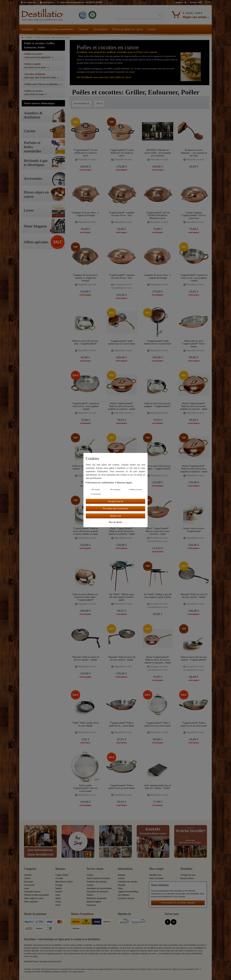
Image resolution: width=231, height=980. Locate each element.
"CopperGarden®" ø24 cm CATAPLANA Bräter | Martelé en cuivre (158, 215)
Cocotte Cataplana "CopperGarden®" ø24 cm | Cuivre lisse (194, 215)
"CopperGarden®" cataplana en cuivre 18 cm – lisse (122, 214)
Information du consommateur (99, 888)
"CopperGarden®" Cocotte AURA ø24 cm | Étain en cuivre (86, 153)
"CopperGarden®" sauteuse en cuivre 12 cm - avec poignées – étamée (194, 278)
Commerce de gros (126, 898)
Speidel (59, 888)
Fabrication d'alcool (32, 892)
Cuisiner (83, 29)
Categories (30, 869)
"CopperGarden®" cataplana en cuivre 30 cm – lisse (122, 276)
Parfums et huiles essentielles (56, 29)
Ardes (58, 895)
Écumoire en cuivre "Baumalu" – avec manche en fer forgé (194, 153)
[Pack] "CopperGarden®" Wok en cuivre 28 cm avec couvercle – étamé (158, 531)
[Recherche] (160, 15)
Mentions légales (94, 902)
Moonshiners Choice (64, 882)
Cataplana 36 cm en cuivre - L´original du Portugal (158, 276)
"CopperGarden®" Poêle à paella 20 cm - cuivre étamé (122, 724)
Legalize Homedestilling (128, 892)
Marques (60, 869)
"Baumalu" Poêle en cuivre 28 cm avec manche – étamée (122, 659)
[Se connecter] (28, 3)
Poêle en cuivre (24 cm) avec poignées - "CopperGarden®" (158, 405)
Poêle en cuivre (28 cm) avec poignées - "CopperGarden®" (158, 467)
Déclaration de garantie (96, 898)
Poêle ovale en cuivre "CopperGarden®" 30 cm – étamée (194, 344)
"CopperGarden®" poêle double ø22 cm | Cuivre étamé (121, 342)
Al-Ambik (59, 878)
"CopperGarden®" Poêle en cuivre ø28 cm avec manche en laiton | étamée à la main (85, 531)
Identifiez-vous (155, 875)
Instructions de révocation (98, 892)
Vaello (58, 898)
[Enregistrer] (47, 3)
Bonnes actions (187, 878)
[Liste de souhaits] (208, 3)
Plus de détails (116, 522)
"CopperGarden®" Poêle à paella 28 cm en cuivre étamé (158, 724)
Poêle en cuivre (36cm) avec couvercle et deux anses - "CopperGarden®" (85, 597)
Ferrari (58, 902)
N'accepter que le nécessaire (116, 509)
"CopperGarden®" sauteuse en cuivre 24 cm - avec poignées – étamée (85, 406)
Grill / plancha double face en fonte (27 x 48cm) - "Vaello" (158, 787)
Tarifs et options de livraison (98, 878)
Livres (152, 29)
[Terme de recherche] (136, 15)
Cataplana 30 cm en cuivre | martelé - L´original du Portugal (86, 278)
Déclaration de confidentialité (100, 482)
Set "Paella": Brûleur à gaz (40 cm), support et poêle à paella (158, 596)
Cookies (90, 885)
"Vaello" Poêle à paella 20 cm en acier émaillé (85, 724)
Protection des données (97, 882)
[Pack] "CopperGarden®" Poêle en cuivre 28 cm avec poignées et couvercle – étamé (194, 469)
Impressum (91, 905)
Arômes (121, 878)
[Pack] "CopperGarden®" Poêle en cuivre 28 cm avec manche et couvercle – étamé (121, 531)
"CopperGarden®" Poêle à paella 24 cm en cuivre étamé (122, 787)
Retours (90, 895)
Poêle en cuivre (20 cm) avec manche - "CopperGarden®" (194, 659)
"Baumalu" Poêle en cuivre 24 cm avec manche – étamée (85, 659)
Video (120, 888)
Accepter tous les (116, 501)
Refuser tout (116, 516)
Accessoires (100, 29)
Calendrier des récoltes (128, 882)
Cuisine (27, 878)
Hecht (58, 905)
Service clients (95, 869)
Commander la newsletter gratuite (178, 903)
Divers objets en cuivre (34, 898)
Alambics (27, 29)
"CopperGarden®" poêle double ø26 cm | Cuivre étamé (158, 342)
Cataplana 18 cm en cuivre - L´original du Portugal (85, 214)
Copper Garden (62, 875)
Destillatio (186, 869)
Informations (125, 869)
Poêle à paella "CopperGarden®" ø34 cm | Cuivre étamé (86, 788)
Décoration (29, 882)
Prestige (59, 885)
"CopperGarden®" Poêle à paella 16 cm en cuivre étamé (194, 724)
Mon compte (156, 869)
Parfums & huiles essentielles (36, 895)
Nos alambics (124, 895)
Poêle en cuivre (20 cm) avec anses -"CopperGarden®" (85, 342)
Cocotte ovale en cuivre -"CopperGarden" (194, 530)
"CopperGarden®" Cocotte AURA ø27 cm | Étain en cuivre (122, 153)
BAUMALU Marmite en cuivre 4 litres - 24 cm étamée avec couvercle (158, 153)
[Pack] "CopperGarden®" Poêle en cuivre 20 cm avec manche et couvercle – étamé (158, 660)
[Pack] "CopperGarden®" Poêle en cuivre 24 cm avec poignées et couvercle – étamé (194, 406)
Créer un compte (156, 878)
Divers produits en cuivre (128, 29)
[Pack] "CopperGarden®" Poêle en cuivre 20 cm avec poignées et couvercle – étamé (122, 406)
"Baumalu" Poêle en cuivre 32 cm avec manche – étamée (194, 596)
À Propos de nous (188, 875)
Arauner (59, 892)
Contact (90, 875)
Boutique (122, 875)
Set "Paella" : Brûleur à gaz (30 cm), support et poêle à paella (122, 597)
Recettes (122, 885)
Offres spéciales (31, 902)
